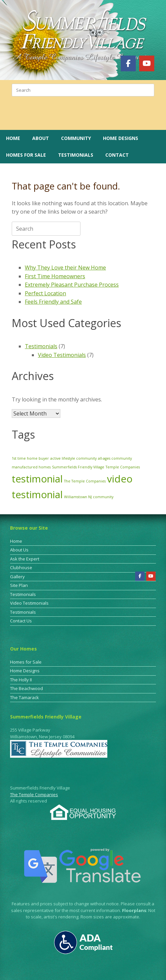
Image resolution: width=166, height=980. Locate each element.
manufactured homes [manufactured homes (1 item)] (31, 467)
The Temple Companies (34, 795)
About (41, 138)
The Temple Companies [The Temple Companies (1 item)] (85, 481)
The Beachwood (26, 688)
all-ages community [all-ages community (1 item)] (115, 458)
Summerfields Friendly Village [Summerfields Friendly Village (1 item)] (78, 467)
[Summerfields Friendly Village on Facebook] (128, 63)
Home (13, 138)
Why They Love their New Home (65, 268)
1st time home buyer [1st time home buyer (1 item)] (30, 458)
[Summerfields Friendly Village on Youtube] (147, 63)
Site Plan (19, 585)
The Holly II (21, 680)
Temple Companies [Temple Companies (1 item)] (123, 467)
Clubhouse (21, 568)
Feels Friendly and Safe (53, 302)
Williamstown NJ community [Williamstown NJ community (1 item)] (89, 497)
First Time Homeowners (55, 276)
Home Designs (121, 138)
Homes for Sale (26, 155)
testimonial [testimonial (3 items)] (37, 479)
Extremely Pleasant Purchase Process (72, 285)
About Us (19, 550)
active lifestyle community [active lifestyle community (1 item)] (73, 458)
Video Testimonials (62, 355)
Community (76, 138)
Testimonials (76, 155)
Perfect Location (45, 293)
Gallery (17, 577)
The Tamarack (24, 697)
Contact (117, 155)
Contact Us (21, 621)
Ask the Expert (25, 559)
